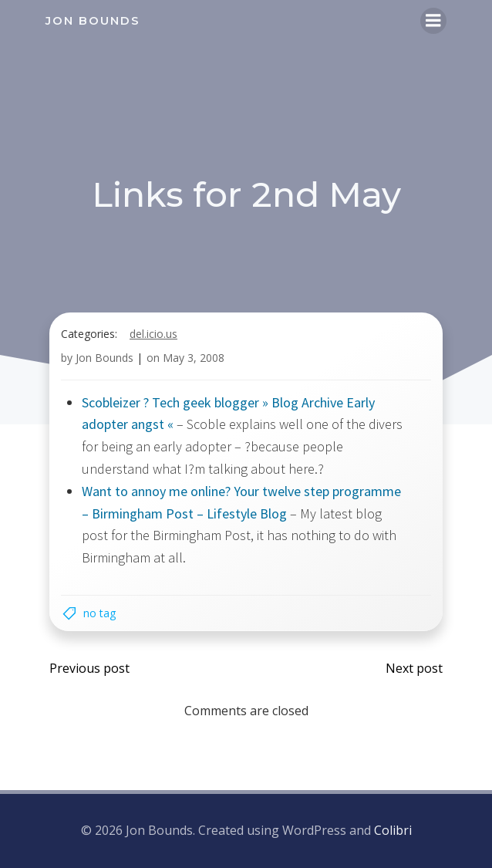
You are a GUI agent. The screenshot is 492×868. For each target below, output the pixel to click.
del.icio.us (153, 334)
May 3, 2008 (194, 358)
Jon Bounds (104, 358)
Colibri (393, 830)
